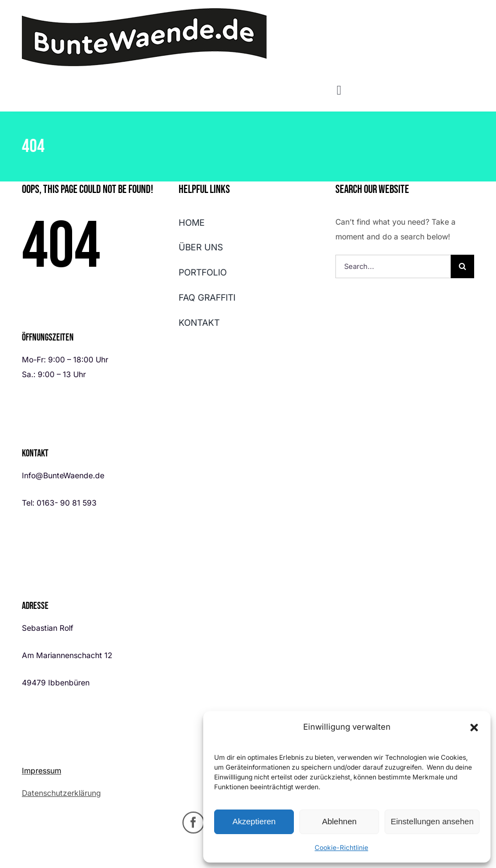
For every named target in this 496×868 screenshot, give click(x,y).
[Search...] (393, 266)
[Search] (462, 266)
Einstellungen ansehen (432, 821)
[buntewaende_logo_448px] (144, 12)
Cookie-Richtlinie (341, 848)
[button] (474, 728)
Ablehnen (339, 821)
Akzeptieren (254, 821)
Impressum (42, 770)
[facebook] (193, 825)
